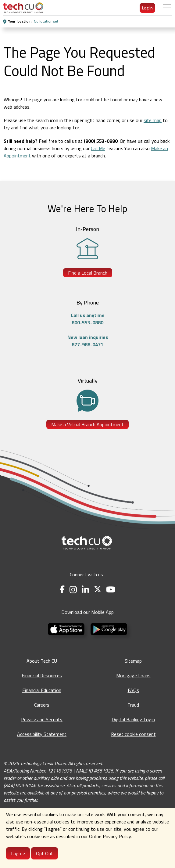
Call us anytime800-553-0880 (88, 319)
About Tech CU (42, 661)
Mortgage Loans (133, 675)
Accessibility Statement (42, 734)
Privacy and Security (42, 719)
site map (153, 120)
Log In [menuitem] (147, 8)
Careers (42, 705)
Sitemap (133, 661)
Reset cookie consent (133, 734)
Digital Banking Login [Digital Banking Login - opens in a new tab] (133, 719)
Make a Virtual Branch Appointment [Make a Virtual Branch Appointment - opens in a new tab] (87, 424)
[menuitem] (23, 8)
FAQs (133, 690)
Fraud (133, 705)
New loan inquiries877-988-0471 (88, 341)
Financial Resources (42, 675)
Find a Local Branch (88, 273)
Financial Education (42, 690)
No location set (46, 21)
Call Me (98, 148)
